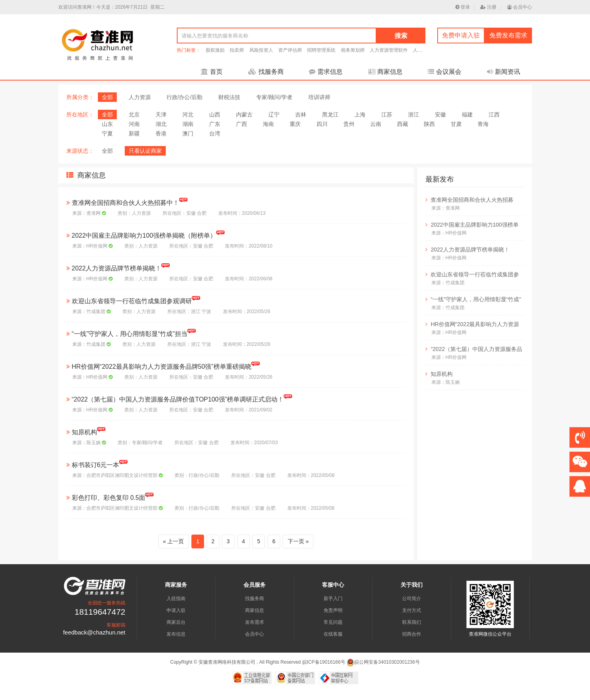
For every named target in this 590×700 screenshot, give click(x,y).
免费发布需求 (508, 35)
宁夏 (107, 133)
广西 (242, 124)
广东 (215, 124)
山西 (215, 114)
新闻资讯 (504, 72)
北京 (134, 114)
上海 (360, 114)
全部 (107, 97)
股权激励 (215, 50)
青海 (483, 124)
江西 (494, 114)
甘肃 (456, 124)
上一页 (176, 541)
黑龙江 (330, 114)
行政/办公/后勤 (185, 97)
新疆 (134, 133)
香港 (161, 133)
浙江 (414, 114)
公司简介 (412, 599)
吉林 (301, 114)
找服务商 (266, 72)
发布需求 (255, 622)
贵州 (349, 124)
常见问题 (333, 622)
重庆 (295, 124)
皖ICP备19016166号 (324, 662)
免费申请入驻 (461, 35)
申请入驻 (176, 610)
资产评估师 (290, 50)
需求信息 (326, 72)
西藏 (403, 124)
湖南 (188, 124)
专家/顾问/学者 (274, 97)
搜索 (401, 36)
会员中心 (520, 7)
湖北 (161, 124)
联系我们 (412, 622)
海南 (268, 124)
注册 (488, 7)
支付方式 (412, 610)
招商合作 (412, 634)
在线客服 (333, 634)
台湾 (215, 133)
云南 (376, 124)
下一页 (296, 541)
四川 (322, 124)
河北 (188, 114)
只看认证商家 (145, 151)
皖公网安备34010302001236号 (383, 662)
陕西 (429, 124)
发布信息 (176, 634)
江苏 (387, 114)
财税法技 (229, 97)
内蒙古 (244, 114)
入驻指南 (176, 599)
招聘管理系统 (321, 50)
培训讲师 (319, 97)
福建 (467, 114)
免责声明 (333, 610)
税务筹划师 (353, 50)
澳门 (188, 133)
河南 (134, 124)
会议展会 (445, 72)
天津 (161, 114)
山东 (107, 124)
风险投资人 (261, 50)
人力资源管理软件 (389, 50)
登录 (463, 7)
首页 (212, 72)
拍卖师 (237, 50)
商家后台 (176, 622)
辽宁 (274, 114)
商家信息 (385, 72)
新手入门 (333, 599)
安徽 (440, 114)
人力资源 (140, 97)
